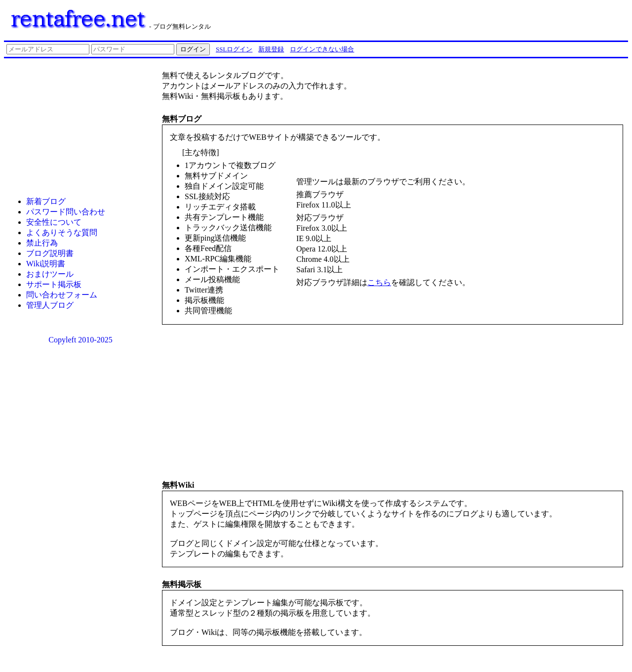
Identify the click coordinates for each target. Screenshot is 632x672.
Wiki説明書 (46, 264)
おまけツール (50, 274)
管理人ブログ (50, 305)
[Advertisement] (503, 19)
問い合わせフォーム (62, 295)
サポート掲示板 (54, 284)
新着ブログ (46, 201)
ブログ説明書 (50, 253)
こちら (379, 282)
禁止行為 (42, 243)
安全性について (54, 222)
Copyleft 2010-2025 (80, 340)
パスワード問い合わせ (66, 212)
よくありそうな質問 (62, 232)
